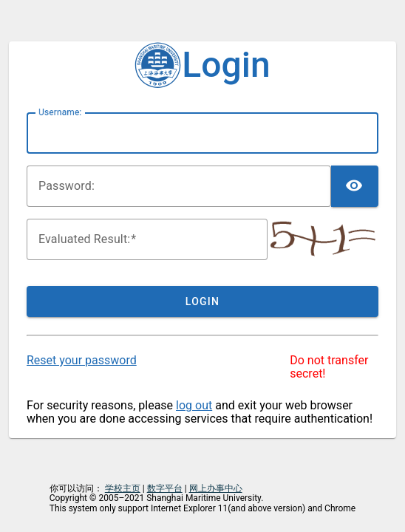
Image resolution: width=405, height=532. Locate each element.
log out (194, 405)
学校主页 (123, 488)
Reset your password (82, 360)
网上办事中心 (216, 488)
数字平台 (165, 488)
